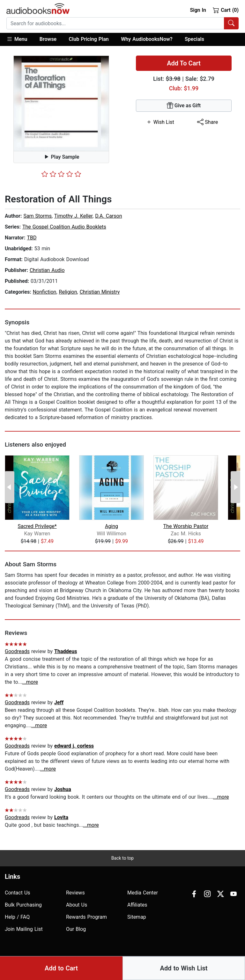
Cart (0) (226, 10)
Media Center (143, 893)
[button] (20, 39)
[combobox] (122, 23)
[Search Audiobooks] (231, 23)
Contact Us (18, 893)
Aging (111, 526)
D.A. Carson (108, 216)
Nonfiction (45, 292)
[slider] (61, 174)
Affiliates (137, 905)
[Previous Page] (10, 487)
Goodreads (17, 651)
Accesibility (162, 965)
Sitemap (137, 917)
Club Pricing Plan (89, 39)
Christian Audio (47, 270)
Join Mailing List (24, 929)
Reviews (75, 893)
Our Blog (76, 929)
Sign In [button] (198, 10)
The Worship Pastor (186, 526)
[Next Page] (235, 487)
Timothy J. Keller (73, 216)
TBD (32, 238)
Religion (68, 292)
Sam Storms (37, 216)
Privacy (188, 965)
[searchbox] (115, 23)
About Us (77, 905)
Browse (48, 39)
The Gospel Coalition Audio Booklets (64, 227)
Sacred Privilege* (37, 526)
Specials (194, 39)
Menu (17, 39)
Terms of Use (215, 965)
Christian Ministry (100, 292)
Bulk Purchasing (23, 905)
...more (30, 682)
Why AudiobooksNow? (147, 39)
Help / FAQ (17, 917)
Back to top (122, 858)
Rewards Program (86, 917)
